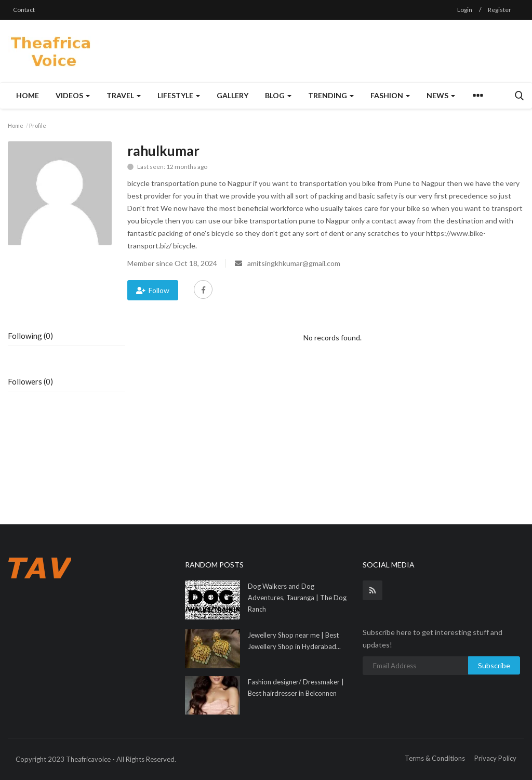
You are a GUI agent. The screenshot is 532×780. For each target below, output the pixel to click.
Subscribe (494, 665)
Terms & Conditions (435, 758)
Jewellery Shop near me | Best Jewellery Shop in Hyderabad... (294, 641)
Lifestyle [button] (179, 95)
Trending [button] (331, 95)
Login (465, 10)
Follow (153, 290)
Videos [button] (73, 95)
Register (500, 10)
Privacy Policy (495, 758)
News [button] (441, 95)
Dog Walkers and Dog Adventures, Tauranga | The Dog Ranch (297, 598)
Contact (24, 10)
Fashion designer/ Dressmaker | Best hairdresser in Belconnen (296, 688)
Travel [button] (124, 95)
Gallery (232, 95)
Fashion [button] (390, 95)
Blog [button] (278, 95)
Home (28, 95)
